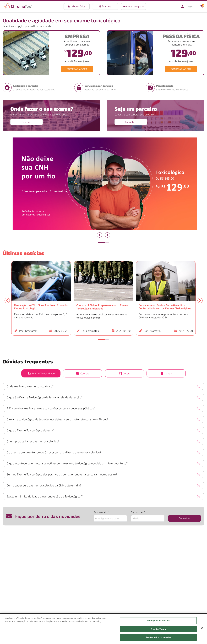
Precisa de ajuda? (134, 6)
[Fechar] (202, 628)
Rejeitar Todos (158, 629)
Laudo (166, 373)
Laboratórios (77, 6)
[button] (133, 6)
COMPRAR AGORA (77, 69)
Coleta (124, 373)
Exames (105, 6)
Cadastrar (131, 122)
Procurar (27, 122)
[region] (103, 629)
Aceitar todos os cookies (158, 637)
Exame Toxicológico (41, 373)
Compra (83, 373)
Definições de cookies (158, 621)
